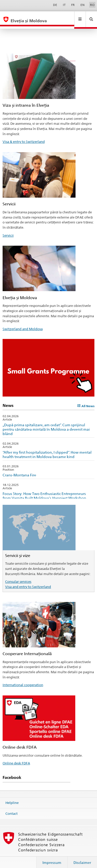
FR (73, 5)
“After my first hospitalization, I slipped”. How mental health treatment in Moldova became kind (47, 450)
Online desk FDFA (16, 758)
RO (92, 5)
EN (83, 5)
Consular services (18, 577)
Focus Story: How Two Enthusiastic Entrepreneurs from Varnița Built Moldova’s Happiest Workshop (44, 491)
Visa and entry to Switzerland (28, 582)
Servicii (8, 230)
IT (64, 5)
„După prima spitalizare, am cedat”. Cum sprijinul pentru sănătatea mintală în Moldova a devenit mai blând (46, 424)
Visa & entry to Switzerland (24, 137)
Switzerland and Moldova (23, 324)
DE (55, 5)
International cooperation (23, 680)
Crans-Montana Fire (19, 470)
